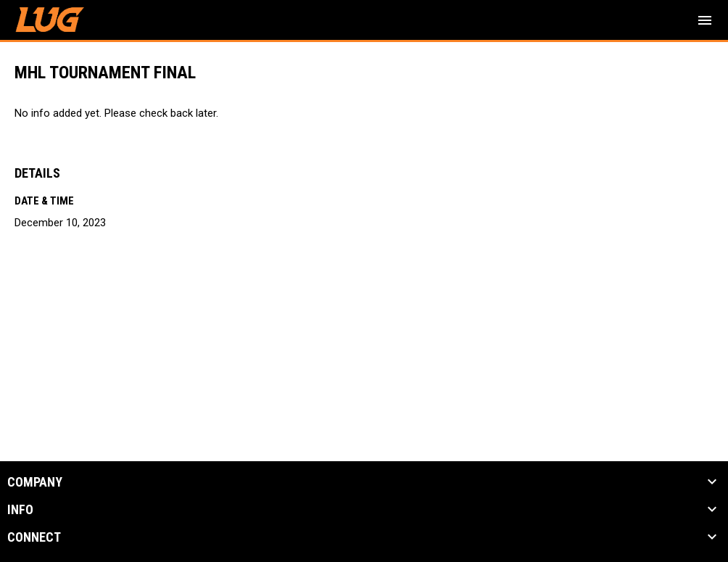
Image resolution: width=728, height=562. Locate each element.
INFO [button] (20, 510)
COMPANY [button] (35, 482)
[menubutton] (705, 20)
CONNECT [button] (34, 537)
